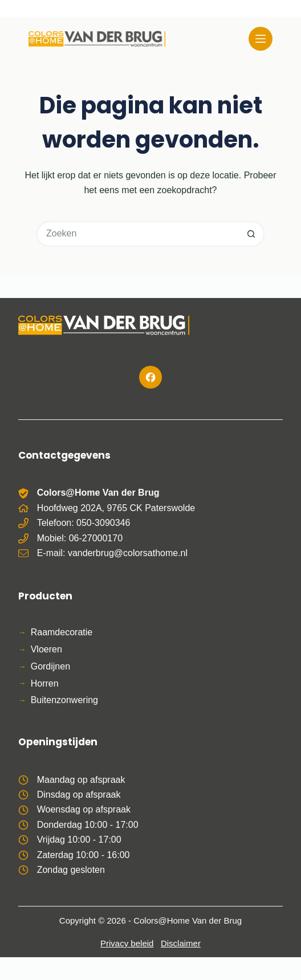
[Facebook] (150, 377)
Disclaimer (181, 943)
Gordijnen (50, 666)
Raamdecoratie (62, 632)
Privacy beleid (127, 943)
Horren (45, 683)
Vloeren (46, 649)
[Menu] (261, 39)
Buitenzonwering (64, 700)
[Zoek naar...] (138, 234)
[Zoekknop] (252, 234)
